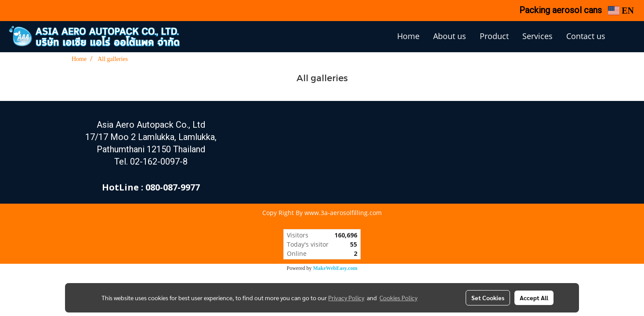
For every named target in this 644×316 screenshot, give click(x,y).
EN (621, 11)
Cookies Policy (398, 298)
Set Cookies (488, 298)
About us (450, 36)
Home (408, 36)
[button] (625, 37)
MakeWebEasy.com (335, 268)
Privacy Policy (346, 298)
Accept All (534, 298)
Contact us (586, 36)
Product (494, 36)
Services (537, 36)
